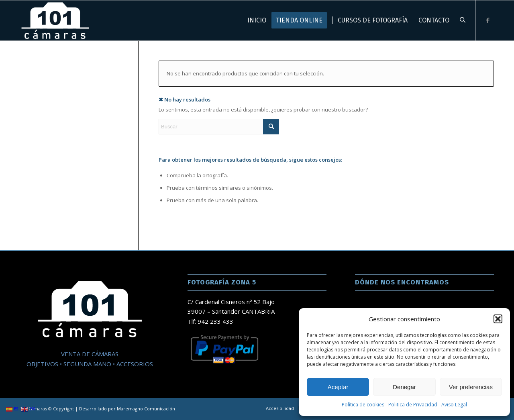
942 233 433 (215, 321)
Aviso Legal (454, 405)
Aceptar (338, 387)
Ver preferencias (471, 387)
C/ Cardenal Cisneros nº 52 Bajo (231, 302)
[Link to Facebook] (488, 20)
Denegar (404, 387)
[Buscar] (219, 127)
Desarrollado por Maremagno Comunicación (127, 409)
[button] (498, 319)
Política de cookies (363, 405)
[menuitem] (280, 408)
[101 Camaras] (55, 20)
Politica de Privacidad (413, 405)
